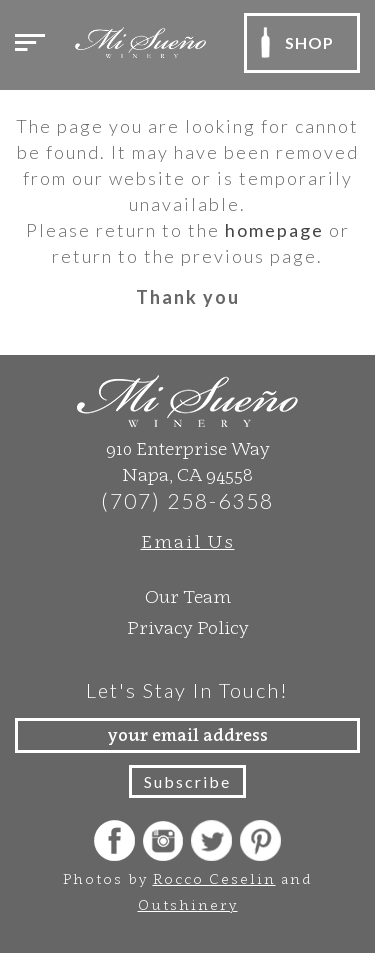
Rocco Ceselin (214, 878)
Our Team (188, 596)
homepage (274, 230)
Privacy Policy (188, 627)
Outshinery (188, 904)
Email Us (188, 541)
